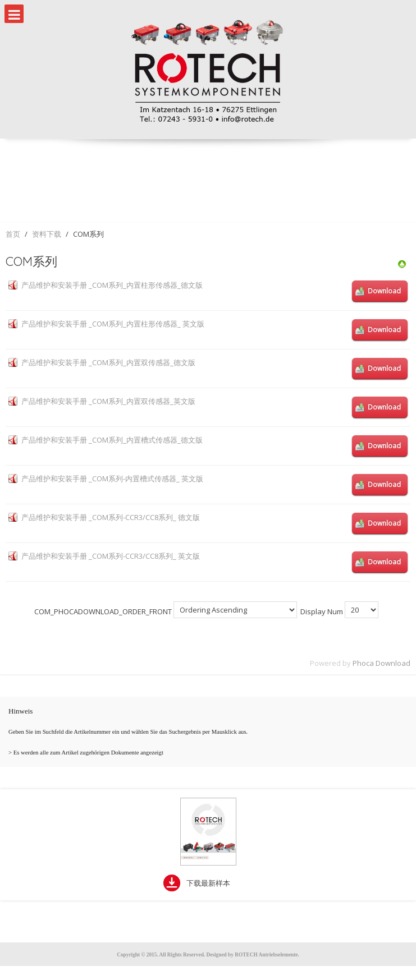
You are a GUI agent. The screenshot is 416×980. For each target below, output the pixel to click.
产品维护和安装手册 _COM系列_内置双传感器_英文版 (108, 401)
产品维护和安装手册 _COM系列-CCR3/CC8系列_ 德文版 (111, 517)
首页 (13, 234)
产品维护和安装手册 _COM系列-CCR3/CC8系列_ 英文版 (111, 556)
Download (384, 291)
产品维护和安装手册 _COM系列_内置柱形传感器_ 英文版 (113, 324)
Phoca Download (381, 663)
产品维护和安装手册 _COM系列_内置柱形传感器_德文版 (112, 285)
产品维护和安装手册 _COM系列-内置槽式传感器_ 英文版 (112, 479)
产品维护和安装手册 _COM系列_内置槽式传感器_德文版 (112, 440)
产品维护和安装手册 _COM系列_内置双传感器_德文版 (108, 362)
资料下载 (47, 234)
